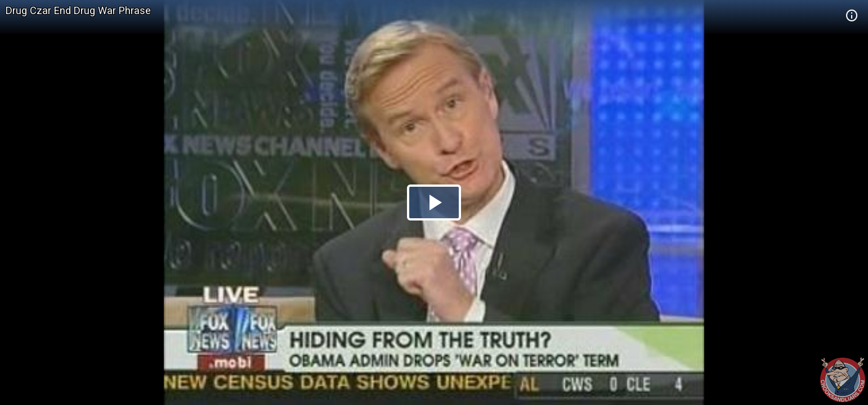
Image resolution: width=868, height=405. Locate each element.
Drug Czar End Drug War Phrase (78, 10)
